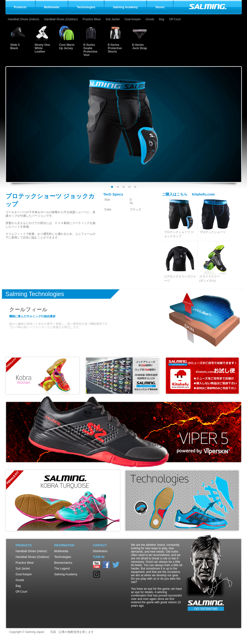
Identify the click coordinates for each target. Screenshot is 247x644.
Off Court (175, 19)
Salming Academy (66, 574)
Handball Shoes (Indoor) (24, 19)
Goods (150, 19)
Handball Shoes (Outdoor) (61, 19)
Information (64, 545)
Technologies (63, 557)
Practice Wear (92, 19)
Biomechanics (63, 563)
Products (24, 545)
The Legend (62, 569)
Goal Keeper (133, 19)
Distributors (100, 551)
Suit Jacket (113, 19)
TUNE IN (99, 557)
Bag (162, 19)
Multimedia (61, 551)
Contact (100, 545)
